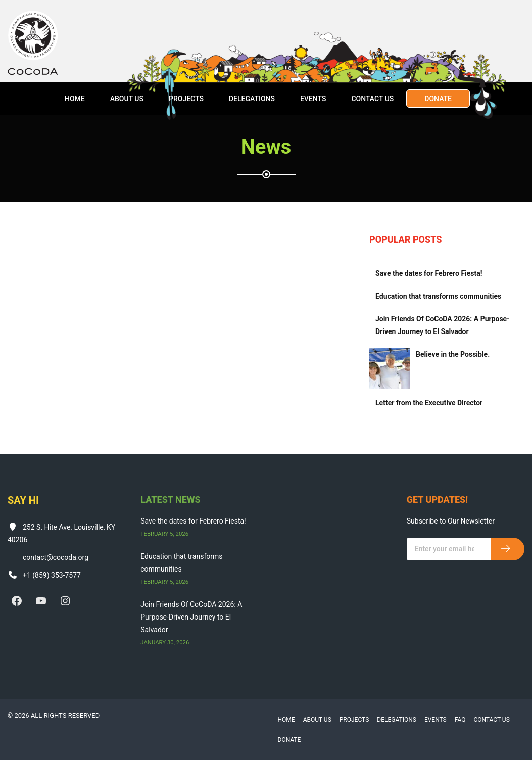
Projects (186, 99)
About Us (127, 99)
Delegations (252, 99)
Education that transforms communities (438, 296)
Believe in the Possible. (453, 354)
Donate (438, 99)
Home (75, 99)
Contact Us (372, 99)
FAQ (460, 720)
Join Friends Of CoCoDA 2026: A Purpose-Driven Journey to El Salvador (443, 325)
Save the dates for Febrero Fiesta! (429, 273)
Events (313, 99)
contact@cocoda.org (56, 557)
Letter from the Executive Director (429, 403)
